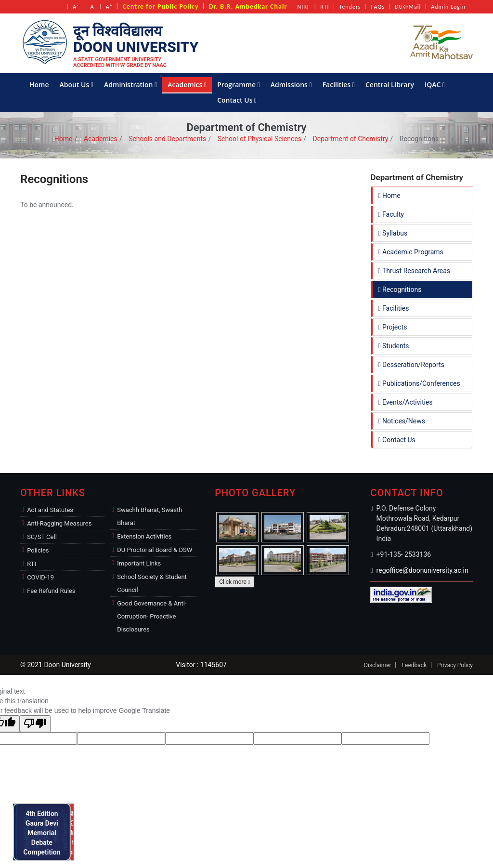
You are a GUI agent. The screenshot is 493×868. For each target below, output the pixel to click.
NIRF (304, 7)
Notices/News (402, 421)
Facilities (339, 85)
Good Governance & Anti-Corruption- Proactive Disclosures (152, 616)
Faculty (391, 214)
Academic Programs (411, 252)
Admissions (291, 85)
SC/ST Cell (42, 537)
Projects (393, 327)
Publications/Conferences (419, 383)
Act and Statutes (50, 510)
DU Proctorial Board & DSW (155, 550)
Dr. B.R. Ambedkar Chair (248, 7)
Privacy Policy (455, 665)
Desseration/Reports (411, 365)
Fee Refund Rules (51, 591)
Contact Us (237, 100)
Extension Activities (144, 536)
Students (394, 346)
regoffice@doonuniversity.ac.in (422, 570)
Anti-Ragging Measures (59, 523)
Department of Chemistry (351, 139)
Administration (130, 85)
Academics (187, 85)
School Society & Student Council (152, 583)
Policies (38, 550)
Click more (234, 582)
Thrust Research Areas (415, 271)
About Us (77, 85)
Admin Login (448, 7)
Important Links (139, 563)
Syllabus (393, 233)
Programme (239, 85)
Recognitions (400, 289)
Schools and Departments (167, 139)
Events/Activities (406, 402)
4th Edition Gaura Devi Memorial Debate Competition (44, 832)
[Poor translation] (35, 724)
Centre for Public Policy (160, 7)
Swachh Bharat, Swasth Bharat (149, 516)
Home (39, 85)
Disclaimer (378, 665)
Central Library (390, 85)
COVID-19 (40, 577)
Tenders (350, 7)
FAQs (378, 7)
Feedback (415, 665)
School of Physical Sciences (259, 139)
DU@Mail (408, 7)
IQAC (435, 85)
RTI (324, 7)
